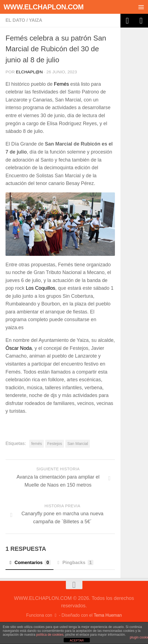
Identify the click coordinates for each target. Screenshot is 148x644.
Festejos (55, 444)
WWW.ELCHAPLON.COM (44, 7)
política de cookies (50, 635)
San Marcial (78, 444)
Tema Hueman (108, 615)
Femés (62, 84)
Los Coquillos (40, 288)
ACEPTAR (77, 640)
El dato (15, 20)
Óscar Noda (19, 348)
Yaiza (36, 20)
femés (37, 444)
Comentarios (29, 563)
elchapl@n (29, 72)
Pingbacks (75, 563)
